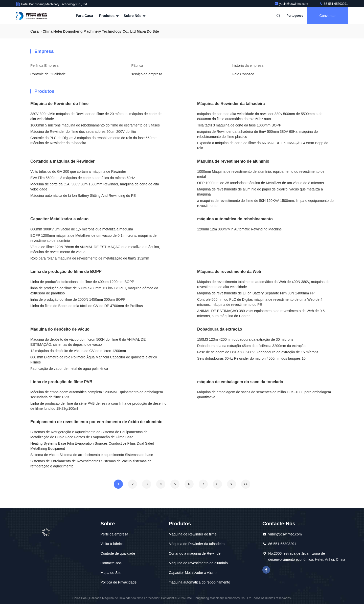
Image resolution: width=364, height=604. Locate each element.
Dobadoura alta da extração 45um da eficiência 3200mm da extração (251, 346)
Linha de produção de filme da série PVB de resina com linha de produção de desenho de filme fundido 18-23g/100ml (98, 406)
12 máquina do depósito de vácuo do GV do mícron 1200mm (78, 351)
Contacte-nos (111, 563)
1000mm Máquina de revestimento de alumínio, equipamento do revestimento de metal (261, 174)
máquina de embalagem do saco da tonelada (240, 382)
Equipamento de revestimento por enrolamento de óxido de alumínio (96, 422)
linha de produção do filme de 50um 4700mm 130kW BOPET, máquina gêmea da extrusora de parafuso (94, 291)
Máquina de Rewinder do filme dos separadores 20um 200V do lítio (83, 132)
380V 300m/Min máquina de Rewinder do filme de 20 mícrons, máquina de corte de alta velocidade (96, 116)
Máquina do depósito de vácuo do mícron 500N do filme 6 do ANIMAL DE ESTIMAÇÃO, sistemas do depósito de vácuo (88, 342)
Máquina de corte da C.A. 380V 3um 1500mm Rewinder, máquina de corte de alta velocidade (95, 187)
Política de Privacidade (119, 582)
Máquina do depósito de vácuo (60, 329)
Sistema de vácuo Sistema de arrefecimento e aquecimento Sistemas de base (92, 455)
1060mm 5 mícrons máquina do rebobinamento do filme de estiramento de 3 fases (95, 125)
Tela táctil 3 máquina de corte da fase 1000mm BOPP (239, 125)
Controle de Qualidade (48, 74)
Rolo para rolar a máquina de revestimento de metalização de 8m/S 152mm (90, 258)
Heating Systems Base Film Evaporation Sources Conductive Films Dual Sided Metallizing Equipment (92, 446)
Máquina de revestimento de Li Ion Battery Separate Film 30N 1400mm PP (256, 293)
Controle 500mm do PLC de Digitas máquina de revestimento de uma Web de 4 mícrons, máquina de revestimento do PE (260, 302)
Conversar (327, 16)
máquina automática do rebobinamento (235, 219)
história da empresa (248, 66)
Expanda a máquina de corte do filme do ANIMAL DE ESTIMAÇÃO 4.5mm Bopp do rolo (263, 145)
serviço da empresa (147, 74)
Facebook (266, 570)
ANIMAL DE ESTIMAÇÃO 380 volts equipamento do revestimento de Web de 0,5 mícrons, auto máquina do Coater (261, 313)
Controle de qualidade (118, 553)
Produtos (108, 16)
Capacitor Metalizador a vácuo (59, 219)
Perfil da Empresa (44, 66)
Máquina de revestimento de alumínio (233, 161)
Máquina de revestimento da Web (229, 272)
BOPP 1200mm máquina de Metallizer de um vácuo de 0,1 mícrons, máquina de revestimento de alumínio (93, 238)
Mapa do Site (111, 573)
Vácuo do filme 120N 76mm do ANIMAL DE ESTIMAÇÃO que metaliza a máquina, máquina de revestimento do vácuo (95, 249)
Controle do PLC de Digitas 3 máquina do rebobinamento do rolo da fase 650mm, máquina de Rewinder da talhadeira (94, 140)
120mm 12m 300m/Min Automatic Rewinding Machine (240, 229)
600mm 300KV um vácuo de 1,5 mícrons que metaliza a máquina (82, 229)
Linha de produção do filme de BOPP (66, 272)
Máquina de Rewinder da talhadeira (231, 104)
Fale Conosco (243, 74)
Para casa (84, 16)
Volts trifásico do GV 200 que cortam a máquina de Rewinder (78, 171)
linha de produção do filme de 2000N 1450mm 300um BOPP (78, 299)
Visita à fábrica (112, 544)
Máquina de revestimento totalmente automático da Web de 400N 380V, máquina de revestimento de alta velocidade (263, 284)
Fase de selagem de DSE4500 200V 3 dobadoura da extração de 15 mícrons (258, 352)
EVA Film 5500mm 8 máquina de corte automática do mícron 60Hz (83, 178)
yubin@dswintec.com (292, 4)
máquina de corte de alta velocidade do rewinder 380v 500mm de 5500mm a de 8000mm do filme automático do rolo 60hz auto (260, 116)
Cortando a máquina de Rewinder (62, 161)
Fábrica (137, 66)
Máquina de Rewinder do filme (59, 104)
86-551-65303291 (333, 4)
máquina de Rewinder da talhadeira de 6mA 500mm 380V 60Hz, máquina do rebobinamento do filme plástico (257, 134)
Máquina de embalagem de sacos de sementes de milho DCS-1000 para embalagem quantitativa (264, 395)
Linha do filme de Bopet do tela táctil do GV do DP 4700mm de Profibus (87, 306)
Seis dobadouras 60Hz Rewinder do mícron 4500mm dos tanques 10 (251, 358)
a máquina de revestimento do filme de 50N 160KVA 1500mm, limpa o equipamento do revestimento (265, 203)
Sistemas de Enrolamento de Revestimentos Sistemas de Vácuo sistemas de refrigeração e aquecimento (91, 464)
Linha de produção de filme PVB (61, 382)
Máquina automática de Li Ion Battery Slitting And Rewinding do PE (83, 196)
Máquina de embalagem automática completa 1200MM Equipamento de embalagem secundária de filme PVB (97, 395)
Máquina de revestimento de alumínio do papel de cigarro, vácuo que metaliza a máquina (260, 192)
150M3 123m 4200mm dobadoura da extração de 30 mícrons (245, 339)
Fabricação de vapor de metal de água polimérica (69, 369)
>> (245, 484)
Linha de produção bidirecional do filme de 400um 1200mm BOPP (82, 282)
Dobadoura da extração (220, 329)
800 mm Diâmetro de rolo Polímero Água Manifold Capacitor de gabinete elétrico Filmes (94, 360)
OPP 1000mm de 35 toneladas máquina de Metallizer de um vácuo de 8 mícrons (260, 183)
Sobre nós (134, 16)
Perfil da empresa (115, 534)
